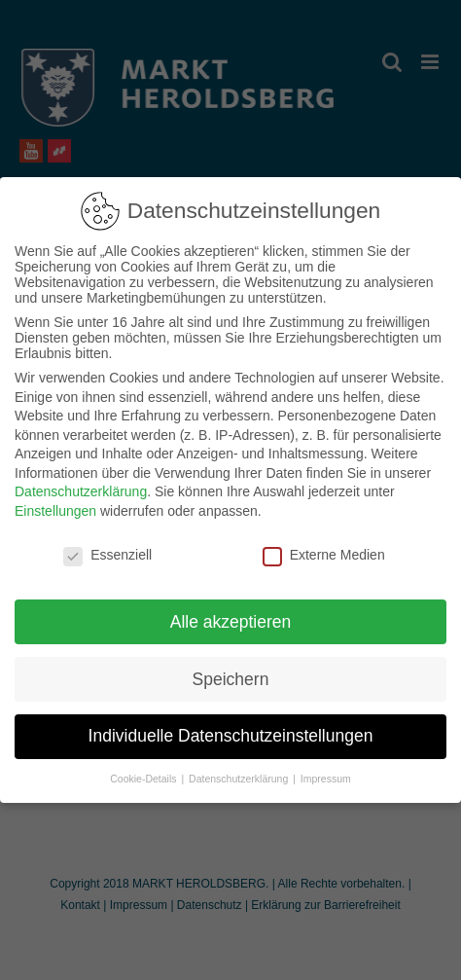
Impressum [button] (326, 773)
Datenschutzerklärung (81, 486)
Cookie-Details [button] (144, 773)
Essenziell (107, 548)
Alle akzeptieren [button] (231, 615)
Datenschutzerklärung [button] (240, 773)
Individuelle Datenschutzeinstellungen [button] (231, 730)
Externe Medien (324, 548)
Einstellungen (55, 504)
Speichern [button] (231, 672)
